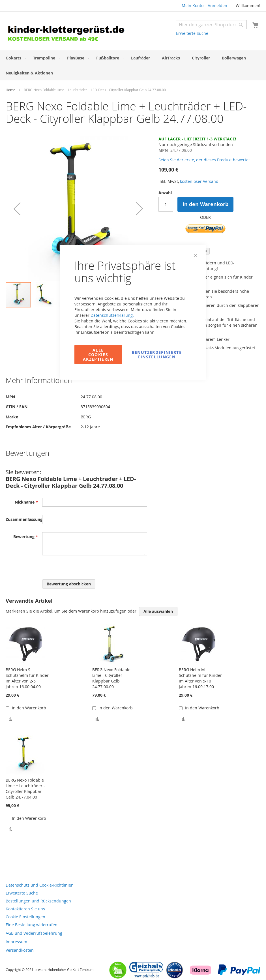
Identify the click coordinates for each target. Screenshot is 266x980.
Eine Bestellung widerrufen (32, 925)
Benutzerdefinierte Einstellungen (157, 355)
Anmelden (217, 6)
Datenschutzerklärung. (112, 315)
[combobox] (211, 25)
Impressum (16, 942)
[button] (17, 209)
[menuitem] (15, 58)
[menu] (133, 65)
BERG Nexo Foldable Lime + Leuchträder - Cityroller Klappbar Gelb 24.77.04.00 (25, 789)
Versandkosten (20, 950)
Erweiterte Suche (192, 33)
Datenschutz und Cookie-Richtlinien (40, 885)
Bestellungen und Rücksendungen (38, 901)
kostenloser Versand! (200, 181)
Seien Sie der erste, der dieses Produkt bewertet (204, 160)
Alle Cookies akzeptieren (98, 355)
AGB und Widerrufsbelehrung (34, 933)
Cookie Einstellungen (25, 917)
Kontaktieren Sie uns (25, 909)
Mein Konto (193, 6)
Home (10, 90)
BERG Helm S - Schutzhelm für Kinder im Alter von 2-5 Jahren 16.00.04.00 (27, 678)
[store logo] (69, 32)
